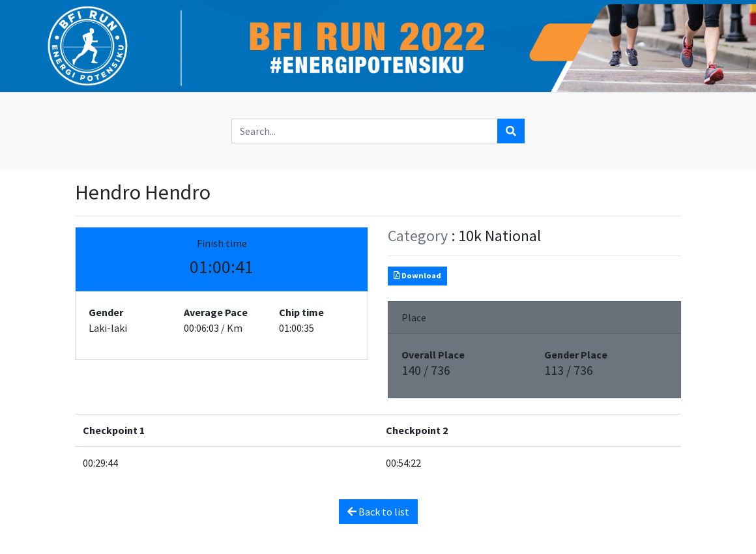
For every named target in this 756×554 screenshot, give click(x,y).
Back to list (378, 512)
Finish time (222, 243)
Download (417, 275)
